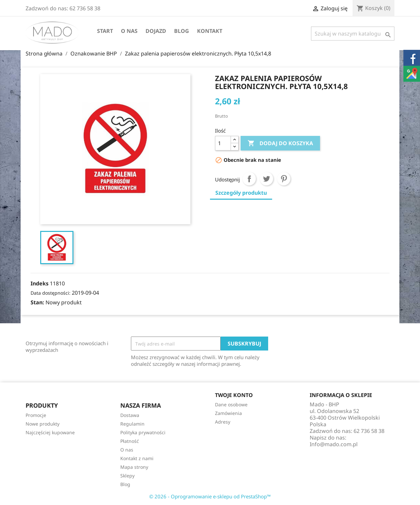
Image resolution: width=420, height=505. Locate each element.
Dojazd (156, 31)
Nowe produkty (43, 424)
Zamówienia (228, 413)
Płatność (130, 441)
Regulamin (132, 424)
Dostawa (130, 415)
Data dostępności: (51, 293)
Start (105, 31)
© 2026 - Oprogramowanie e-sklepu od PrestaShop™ (210, 496)
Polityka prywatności (143, 432)
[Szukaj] (353, 34)
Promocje (36, 415)
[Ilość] (223, 143)
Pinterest (284, 179)
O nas (129, 31)
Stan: (37, 302)
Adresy (223, 422)
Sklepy (127, 476)
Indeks (40, 283)
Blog (182, 31)
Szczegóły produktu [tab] (241, 193)
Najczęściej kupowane (50, 432)
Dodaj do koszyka (280, 144)
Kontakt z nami (137, 458)
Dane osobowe (231, 404)
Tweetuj (266, 179)
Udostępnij (249, 179)
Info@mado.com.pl (334, 444)
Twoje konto (234, 395)
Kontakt (210, 31)
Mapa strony (134, 467)
